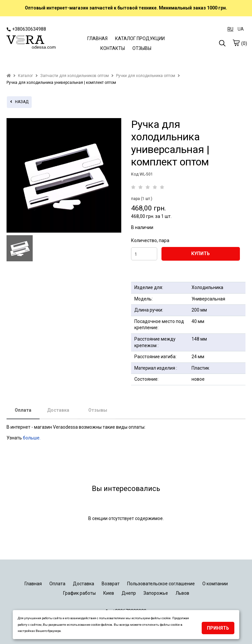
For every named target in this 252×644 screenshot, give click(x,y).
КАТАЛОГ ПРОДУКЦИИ (140, 38)
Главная (33, 584)
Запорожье (156, 593)
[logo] (31, 43)
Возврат (111, 584)
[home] (9, 76)
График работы (79, 593)
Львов (182, 593)
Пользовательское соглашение (161, 584)
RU (230, 29)
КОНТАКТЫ (113, 48)
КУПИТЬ (201, 253)
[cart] (236, 43)
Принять (218, 628)
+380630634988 (26, 29)
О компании (215, 584)
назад (19, 102)
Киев (109, 593)
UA (241, 29)
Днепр (129, 593)
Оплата (23, 410)
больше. (32, 438)
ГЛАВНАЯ (97, 38)
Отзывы (98, 410)
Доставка (58, 410)
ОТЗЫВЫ (142, 48)
